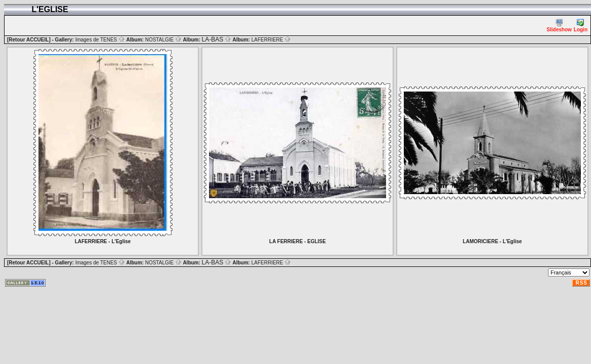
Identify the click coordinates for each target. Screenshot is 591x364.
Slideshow (559, 26)
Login (581, 26)
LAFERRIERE (271, 40)
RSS (581, 283)
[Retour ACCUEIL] (29, 40)
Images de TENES (100, 40)
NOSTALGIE (163, 40)
